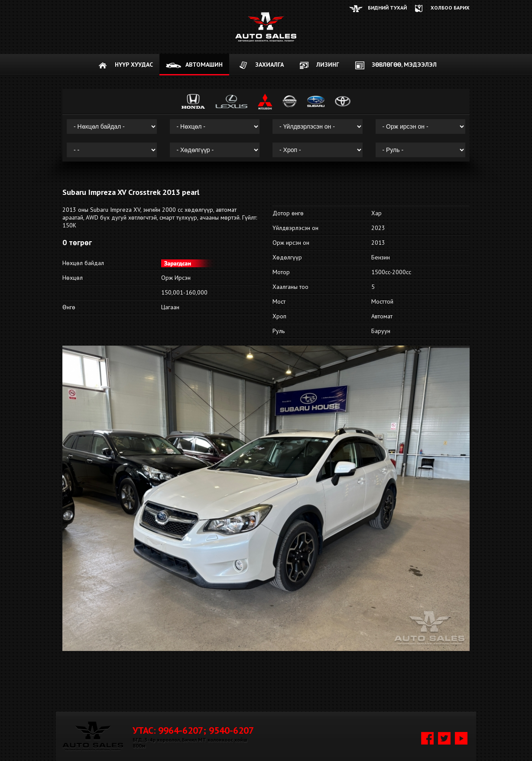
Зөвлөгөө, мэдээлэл (404, 65)
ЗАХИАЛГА (269, 65)
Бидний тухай (387, 8)
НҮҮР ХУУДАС (134, 65)
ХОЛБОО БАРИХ (450, 8)
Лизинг (328, 65)
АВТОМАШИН (204, 65)
